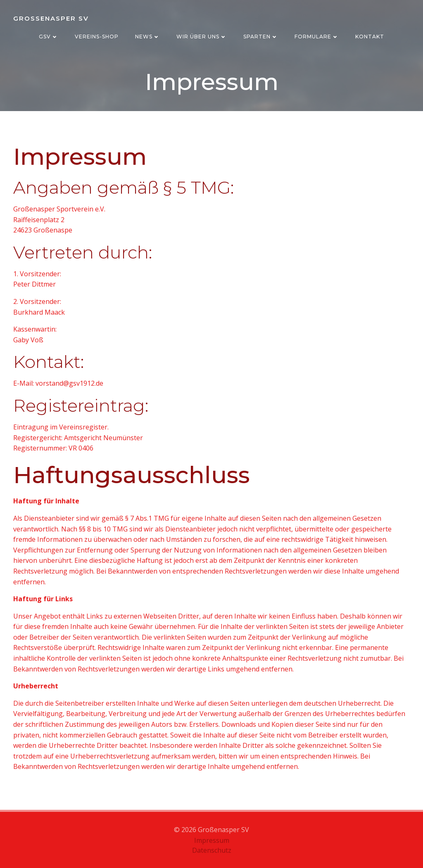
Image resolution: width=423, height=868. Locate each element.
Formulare (317, 37)
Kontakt (370, 37)
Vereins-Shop (97, 37)
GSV (49, 37)
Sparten (261, 37)
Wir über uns (202, 37)
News (147, 37)
